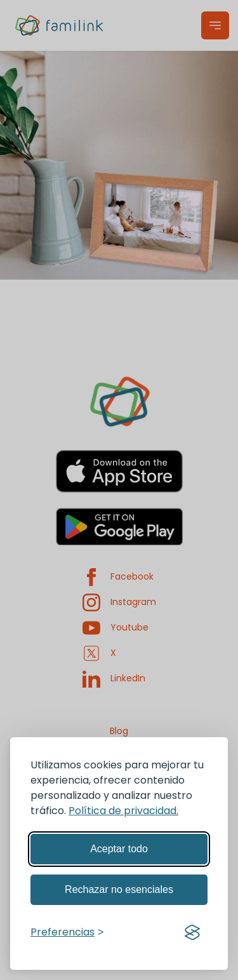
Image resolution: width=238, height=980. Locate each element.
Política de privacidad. (123, 811)
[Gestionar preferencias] (67, 932)
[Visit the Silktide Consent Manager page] (192, 932)
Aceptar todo (119, 849)
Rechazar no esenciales (119, 889)
